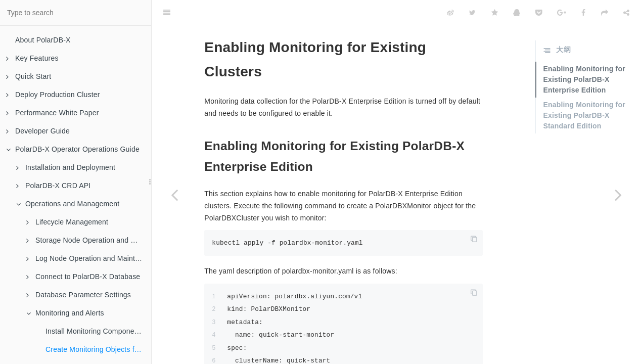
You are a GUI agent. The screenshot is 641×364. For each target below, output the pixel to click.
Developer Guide (38, 131)
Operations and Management (68, 204)
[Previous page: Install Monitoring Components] (174, 195)
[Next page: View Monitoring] (618, 195)
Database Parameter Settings (79, 295)
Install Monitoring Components (95, 331)
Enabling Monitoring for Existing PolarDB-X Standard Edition (584, 90)
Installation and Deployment (66, 167)
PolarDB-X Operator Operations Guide (73, 149)
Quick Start (29, 76)
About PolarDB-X (43, 40)
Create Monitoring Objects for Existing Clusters (98, 349)
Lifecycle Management (67, 222)
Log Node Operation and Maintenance (89, 258)
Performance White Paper (53, 113)
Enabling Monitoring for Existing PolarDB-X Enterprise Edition (584, 54)
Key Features (32, 58)
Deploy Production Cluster (53, 95)
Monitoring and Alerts (65, 313)
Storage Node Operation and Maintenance (89, 240)
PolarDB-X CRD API (53, 186)
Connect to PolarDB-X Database (83, 277)
